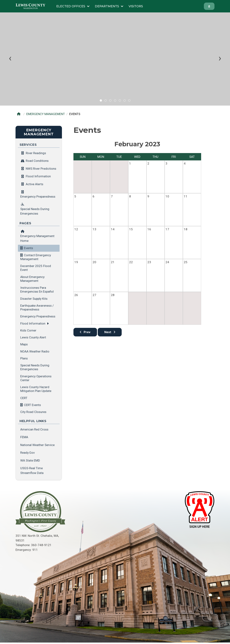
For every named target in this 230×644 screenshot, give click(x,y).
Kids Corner (28, 330)
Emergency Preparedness (38, 316)
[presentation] (10, 58)
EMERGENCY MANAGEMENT (46, 114)
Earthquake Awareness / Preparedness (37, 307)
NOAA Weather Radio (35, 351)
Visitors (136, 6)
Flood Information (33, 323)
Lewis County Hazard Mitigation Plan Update (36, 389)
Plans (24, 358)
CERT (24, 398)
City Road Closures (33, 412)
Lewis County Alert (33, 337)
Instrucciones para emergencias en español (37, 290)
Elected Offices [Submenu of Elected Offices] (71, 6)
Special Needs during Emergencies (35, 367)
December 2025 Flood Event (36, 268)
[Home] (20, 114)
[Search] (209, 6)
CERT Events (32, 405)
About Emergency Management (32, 279)
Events (28, 248)
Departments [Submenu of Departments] (107, 6)
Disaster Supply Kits (34, 299)
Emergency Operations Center (36, 378)
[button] (101, 100)
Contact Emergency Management (36, 257)
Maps (24, 344)
